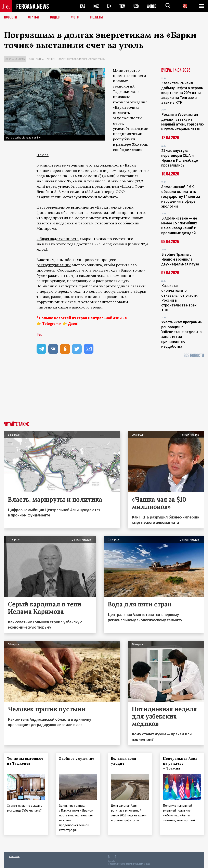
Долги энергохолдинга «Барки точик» (82, 59)
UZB (136, 6)
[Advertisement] (104, 391)
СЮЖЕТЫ (96, 17)
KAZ (83, 6)
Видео (55, 17)
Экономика (36, 59)
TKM (122, 6)
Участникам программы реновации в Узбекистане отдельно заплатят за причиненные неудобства (182, 334)
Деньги (51, 59)
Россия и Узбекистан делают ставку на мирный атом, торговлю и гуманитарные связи (183, 122)
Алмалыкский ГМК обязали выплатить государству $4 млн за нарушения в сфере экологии (181, 196)
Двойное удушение (77, 759)
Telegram (50, 324)
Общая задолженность (58, 239)
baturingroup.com (134, 864)
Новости (11, 17)
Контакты (14, 856)
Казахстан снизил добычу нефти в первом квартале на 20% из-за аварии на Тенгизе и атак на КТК (182, 93)
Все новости (194, 356)
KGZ (96, 6)
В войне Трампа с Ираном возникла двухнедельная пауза (180, 259)
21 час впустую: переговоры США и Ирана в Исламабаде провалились (180, 158)
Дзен (73, 324)
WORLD (152, 6)
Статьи (34, 17)
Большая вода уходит (124, 761)
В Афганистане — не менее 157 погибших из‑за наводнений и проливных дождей (179, 225)
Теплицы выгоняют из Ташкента (25, 761)
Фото (75, 17)
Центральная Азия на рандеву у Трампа (180, 763)
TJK (109, 6)
